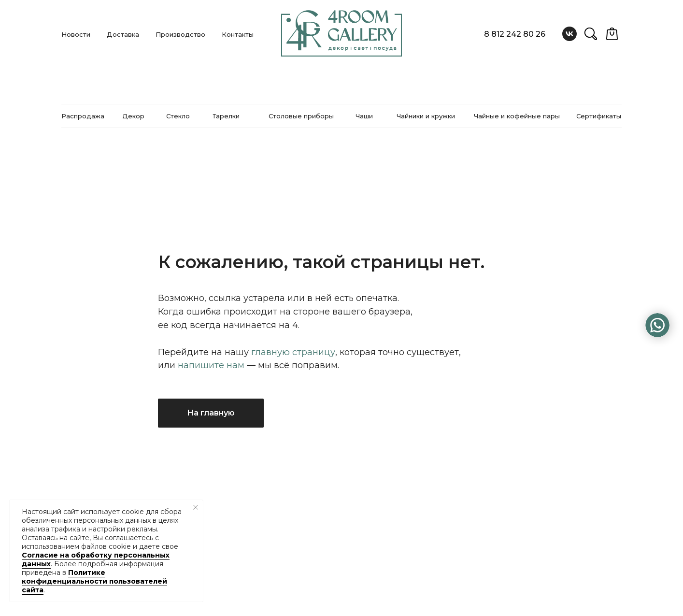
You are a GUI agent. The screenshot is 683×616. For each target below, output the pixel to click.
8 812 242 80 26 (515, 34)
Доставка (123, 34)
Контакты (238, 34)
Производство (180, 34)
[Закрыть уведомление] (196, 507)
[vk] (569, 34)
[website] (591, 34)
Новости (76, 34)
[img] (657, 325)
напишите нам (211, 365)
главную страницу (293, 352)
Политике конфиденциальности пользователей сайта (94, 581)
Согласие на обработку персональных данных (96, 559)
